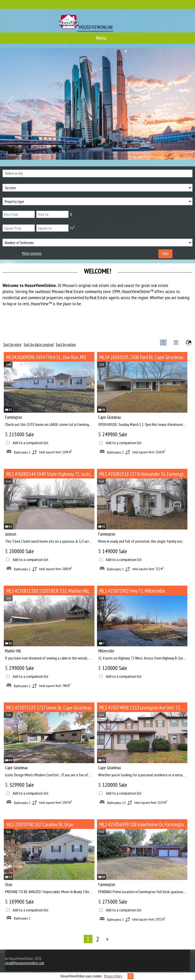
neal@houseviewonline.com (25, 963)
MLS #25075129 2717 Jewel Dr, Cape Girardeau (49, 708)
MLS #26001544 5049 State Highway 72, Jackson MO (50, 474)
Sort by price (12, 344)
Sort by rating (66, 344)
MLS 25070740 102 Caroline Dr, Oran (40, 824)
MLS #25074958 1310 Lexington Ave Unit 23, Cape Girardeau (144, 708)
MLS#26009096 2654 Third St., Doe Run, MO (46, 357)
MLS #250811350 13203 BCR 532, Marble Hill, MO (50, 591)
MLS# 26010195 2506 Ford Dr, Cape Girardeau (141, 357)
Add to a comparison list (31, 443)
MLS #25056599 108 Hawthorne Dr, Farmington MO (144, 824)
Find (165, 254)
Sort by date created (39, 344)
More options (32, 253)
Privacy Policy (113, 976)
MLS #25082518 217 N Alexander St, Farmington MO (144, 474)
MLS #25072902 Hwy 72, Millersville (132, 591)
